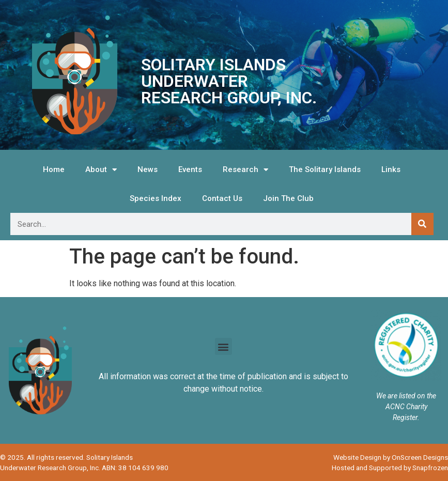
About (101, 170)
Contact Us (222, 198)
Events (190, 169)
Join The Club (288, 198)
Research (245, 170)
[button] (223, 346)
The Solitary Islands (325, 169)
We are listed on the (406, 396)
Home (54, 169)
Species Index (156, 198)
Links (391, 169)
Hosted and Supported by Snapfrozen (390, 468)
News (148, 169)
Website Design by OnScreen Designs (391, 457)
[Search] (422, 224)
